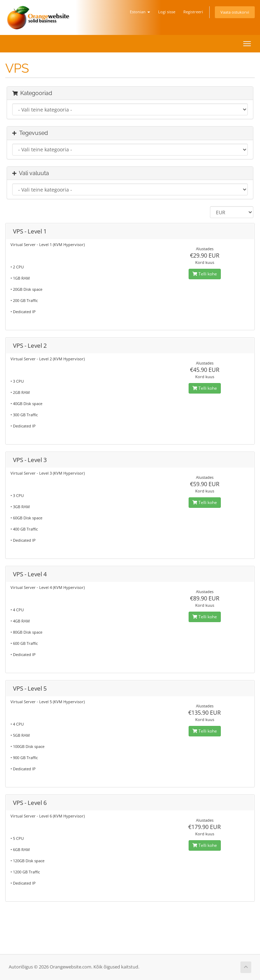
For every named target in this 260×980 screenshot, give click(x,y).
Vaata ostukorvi (235, 12)
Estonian (140, 12)
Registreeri (193, 12)
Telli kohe (205, 274)
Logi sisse (167, 12)
